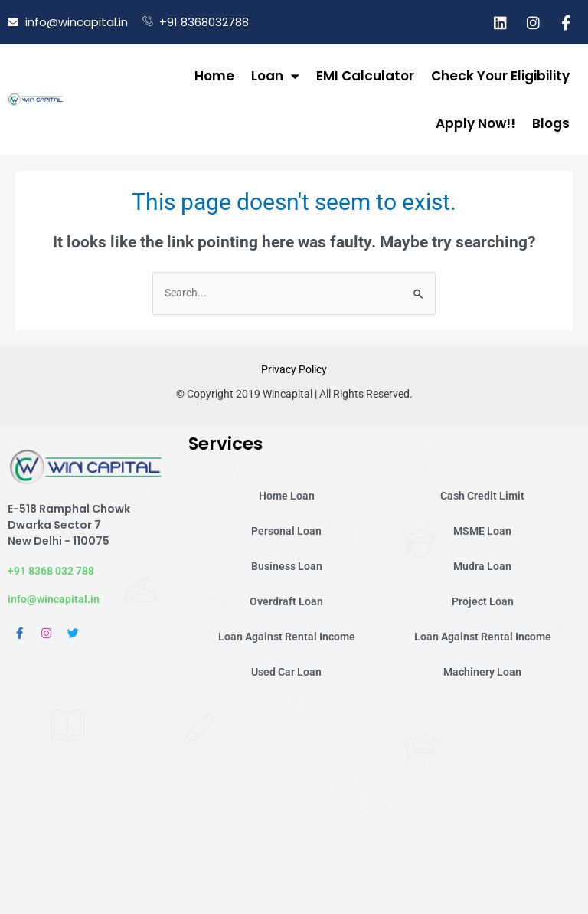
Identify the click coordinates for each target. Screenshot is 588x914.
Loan (275, 76)
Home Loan (287, 496)
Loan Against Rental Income (287, 637)
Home (214, 76)
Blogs (551, 123)
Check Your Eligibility (500, 76)
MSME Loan (482, 531)
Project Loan (483, 601)
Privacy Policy (294, 369)
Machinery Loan (482, 672)
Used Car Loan (286, 672)
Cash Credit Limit (482, 496)
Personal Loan (286, 531)
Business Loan (287, 566)
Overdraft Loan (286, 601)
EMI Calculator (365, 76)
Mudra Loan (482, 566)
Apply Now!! (475, 123)
